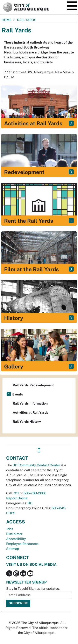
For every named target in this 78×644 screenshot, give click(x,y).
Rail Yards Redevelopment (33, 385)
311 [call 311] (16, 493)
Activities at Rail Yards (31, 413)
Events (18, 394)
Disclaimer (14, 534)
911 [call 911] (30, 503)
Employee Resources (22, 544)
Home (7, 20)
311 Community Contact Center (36, 465)
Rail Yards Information (30, 403)
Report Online (17, 498)
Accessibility (16, 539)
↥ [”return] (39, 450)
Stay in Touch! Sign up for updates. (33, 589)
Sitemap (13, 549)
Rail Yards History (27, 422)
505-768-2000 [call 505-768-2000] (35, 493)
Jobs (10, 529)
